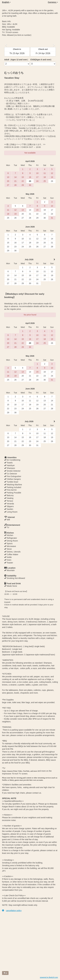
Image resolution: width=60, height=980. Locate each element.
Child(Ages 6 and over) (41, 60)
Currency (53, 2)
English (6, 2)
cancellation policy (12, 910)
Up (5, 973)
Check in (17, 49)
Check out (43, 49)
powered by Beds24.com (49, 977)
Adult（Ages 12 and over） (17, 60)
